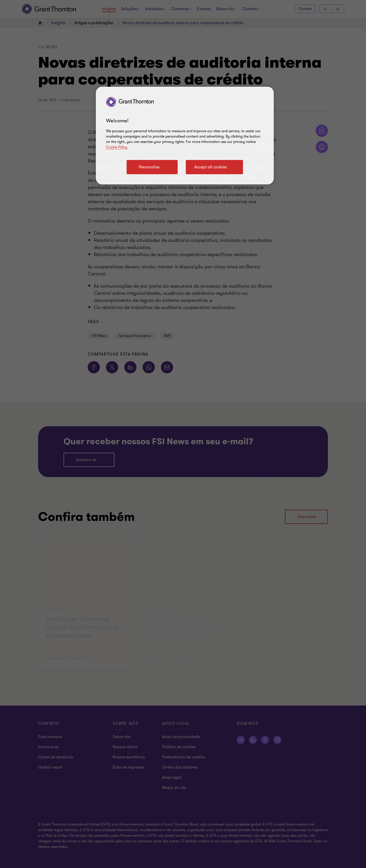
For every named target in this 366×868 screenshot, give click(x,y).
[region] (185, 136)
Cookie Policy (117, 147)
